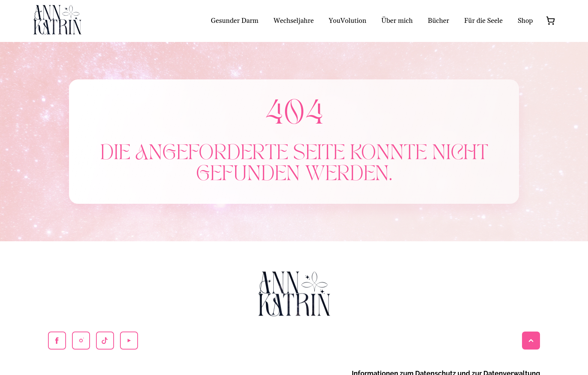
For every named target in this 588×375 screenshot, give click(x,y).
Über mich (397, 21)
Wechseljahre (293, 21)
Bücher (439, 21)
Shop (525, 21)
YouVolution (348, 21)
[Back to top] (531, 341)
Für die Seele (484, 21)
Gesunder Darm (235, 21)
